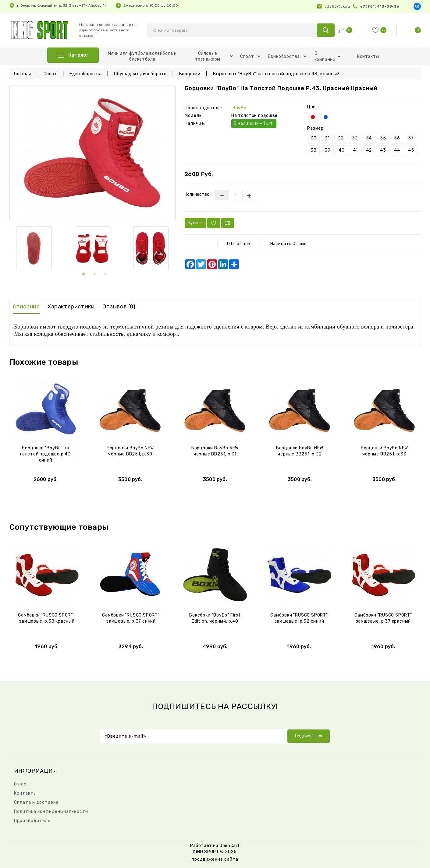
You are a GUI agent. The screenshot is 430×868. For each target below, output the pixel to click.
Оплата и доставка (36, 802)
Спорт (250, 56)
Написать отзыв (289, 244)
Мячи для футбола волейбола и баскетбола (142, 56)
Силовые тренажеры (214, 56)
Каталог (78, 55)
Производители (32, 821)
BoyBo (239, 108)
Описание (26, 307)
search (326, 30)
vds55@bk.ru (337, 6)
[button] (84, 272)
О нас (20, 784)
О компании (328, 56)
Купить (195, 223)
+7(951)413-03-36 (380, 6)
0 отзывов (239, 244)
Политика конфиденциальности (51, 812)
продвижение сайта (215, 859)
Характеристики (71, 307)
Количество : (195, 197)
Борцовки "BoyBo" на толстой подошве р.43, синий (46, 454)
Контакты (368, 56)
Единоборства (287, 56)
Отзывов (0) (119, 307)
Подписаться (309, 736)
